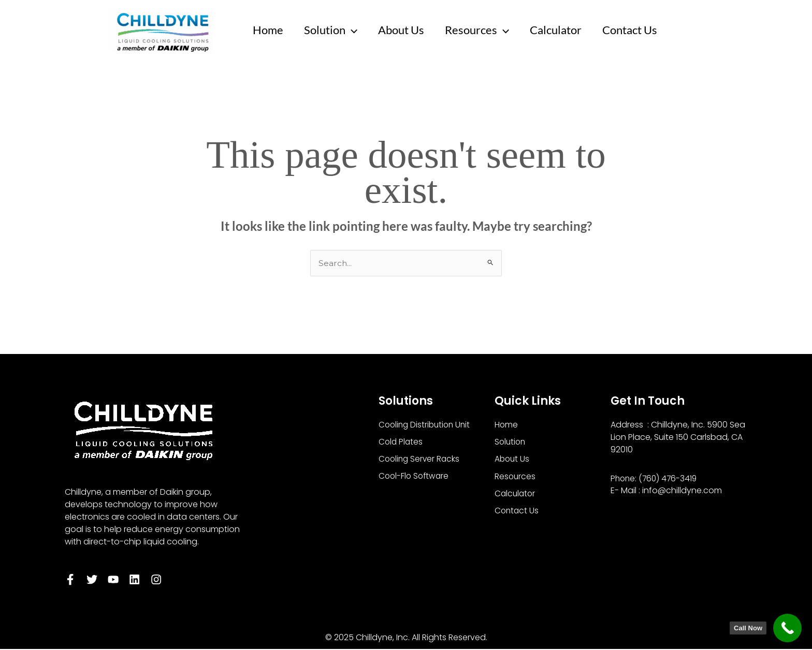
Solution (334, 30)
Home (269, 30)
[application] (354, 30)
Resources (484, 30)
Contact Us (641, 30)
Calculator (565, 30)
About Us (406, 30)
